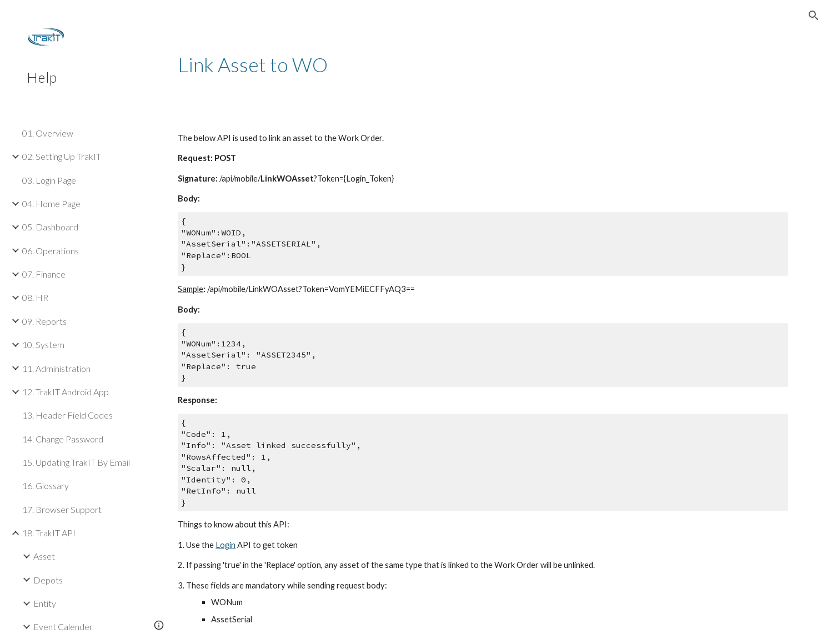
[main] (483, 65)
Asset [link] (44, 556)
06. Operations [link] (51, 251)
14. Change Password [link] (63, 439)
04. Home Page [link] (51, 203)
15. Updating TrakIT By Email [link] (76, 462)
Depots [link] (48, 580)
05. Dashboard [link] (50, 227)
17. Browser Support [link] (62, 509)
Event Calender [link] (63, 627)
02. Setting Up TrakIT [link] (62, 156)
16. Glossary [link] (46, 485)
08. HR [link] (35, 297)
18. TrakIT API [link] (49, 533)
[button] (814, 16)
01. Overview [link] (48, 133)
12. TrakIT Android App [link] (66, 392)
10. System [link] (43, 344)
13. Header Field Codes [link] (67, 415)
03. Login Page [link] (49, 180)
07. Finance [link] (44, 274)
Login (225, 545)
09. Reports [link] (44, 321)
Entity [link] (45, 603)
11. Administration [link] (56, 368)
